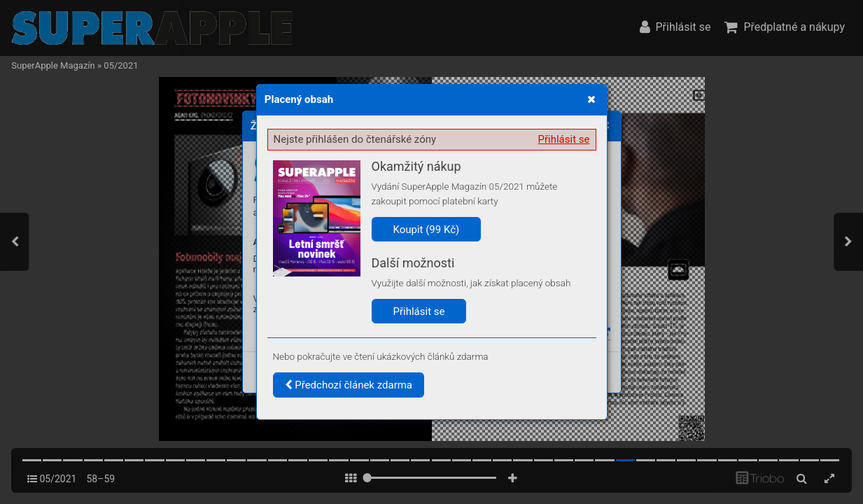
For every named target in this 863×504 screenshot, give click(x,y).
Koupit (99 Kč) (427, 230)
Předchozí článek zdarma (349, 385)
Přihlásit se (564, 139)
